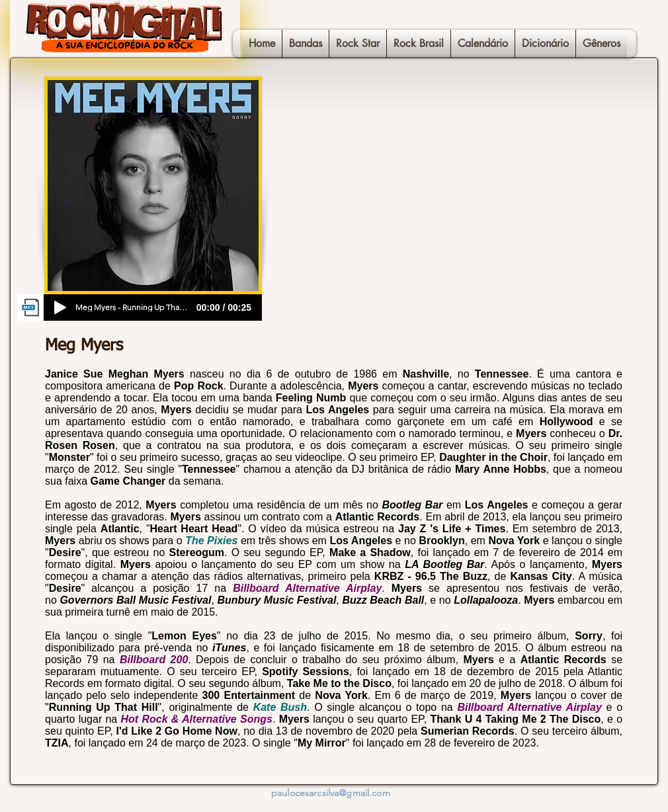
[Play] (60, 307)
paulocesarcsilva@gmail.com (331, 793)
